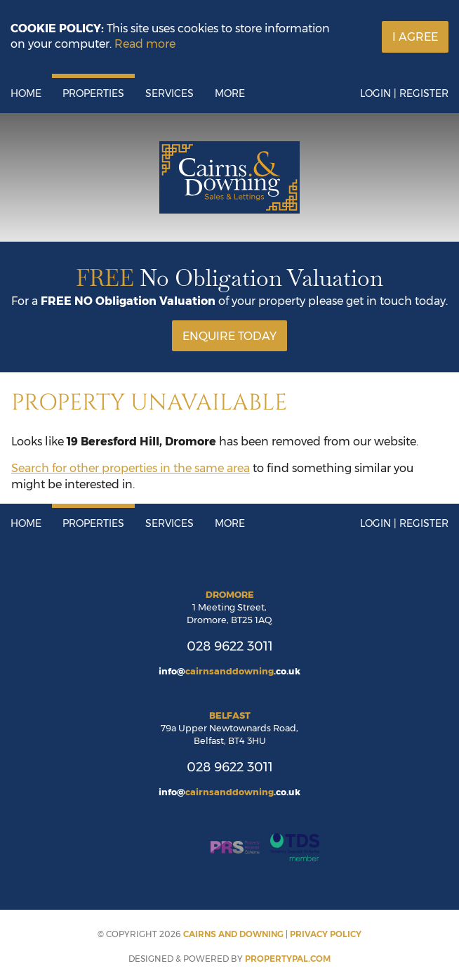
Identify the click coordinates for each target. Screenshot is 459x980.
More (230, 93)
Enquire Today (229, 336)
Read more (145, 44)
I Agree (415, 37)
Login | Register (404, 93)
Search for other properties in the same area (131, 468)
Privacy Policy (326, 934)
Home (26, 93)
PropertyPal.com (288, 959)
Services (169, 93)
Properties (93, 93)
